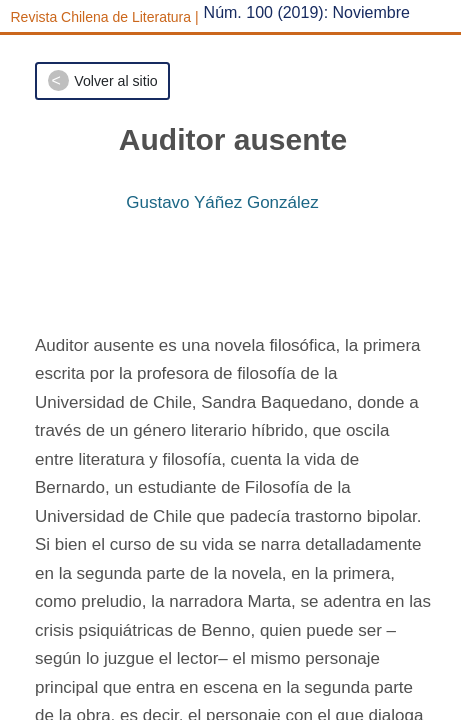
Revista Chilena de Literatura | (105, 17)
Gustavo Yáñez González (222, 202)
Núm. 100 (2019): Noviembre (307, 12)
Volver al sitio (115, 81)
